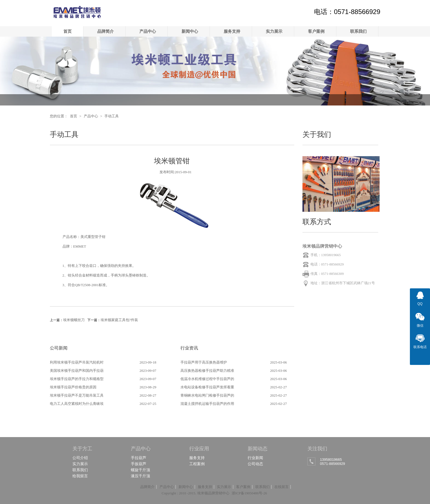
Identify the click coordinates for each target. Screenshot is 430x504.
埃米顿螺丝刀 (74, 320)
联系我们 (358, 31)
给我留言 (80, 476)
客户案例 (316, 31)
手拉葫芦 (139, 458)
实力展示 (274, 31)
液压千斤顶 (140, 476)
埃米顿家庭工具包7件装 (119, 320)
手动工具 (112, 116)
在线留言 (282, 487)
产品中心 (148, 31)
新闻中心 (190, 31)
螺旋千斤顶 (140, 470)
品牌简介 (106, 31)
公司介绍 (80, 458)
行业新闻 (255, 458)
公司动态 (255, 464)
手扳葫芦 (139, 464)
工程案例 (197, 464)
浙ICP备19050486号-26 (249, 493)
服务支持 (232, 31)
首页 (67, 31)
